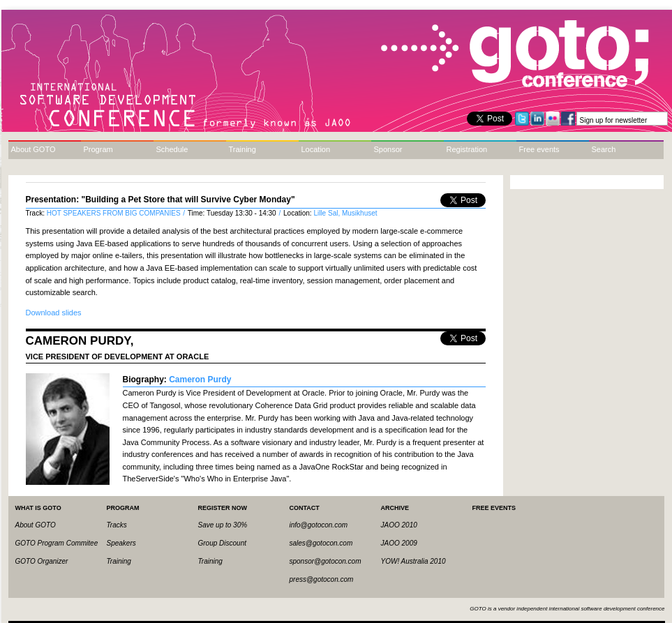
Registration (467, 149)
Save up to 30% (223, 525)
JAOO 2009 (399, 543)
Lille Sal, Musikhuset (345, 213)
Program (98, 149)
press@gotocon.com (322, 579)
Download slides (54, 313)
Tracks (117, 525)
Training (242, 149)
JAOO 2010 (399, 525)
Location (316, 149)
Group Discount (222, 543)
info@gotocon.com (319, 525)
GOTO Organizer (42, 561)
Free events (539, 149)
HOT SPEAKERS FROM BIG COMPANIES (115, 213)
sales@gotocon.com (321, 543)
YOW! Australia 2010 (413, 561)
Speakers (121, 543)
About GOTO (33, 149)
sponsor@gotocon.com (326, 561)
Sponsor (388, 149)
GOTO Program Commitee (57, 543)
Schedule (172, 149)
